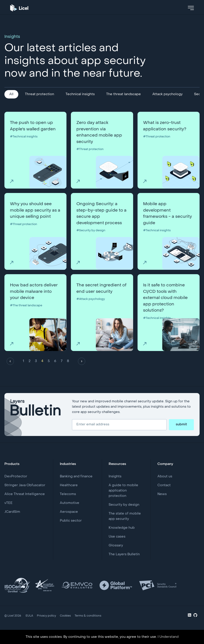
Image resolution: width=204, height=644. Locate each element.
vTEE (8, 512)
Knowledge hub (122, 536)
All (11, 94)
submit (181, 433)
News (162, 503)
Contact (164, 494)
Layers (36, 418)
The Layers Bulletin (124, 563)
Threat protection (40, 94)
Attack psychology (167, 94)
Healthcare (69, 494)
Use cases (117, 545)
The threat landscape (124, 94)
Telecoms (68, 503)
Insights (115, 485)
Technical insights (80, 94)
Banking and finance (76, 485)
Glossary (116, 554)
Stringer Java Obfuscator (25, 494)
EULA (29, 625)
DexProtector (16, 485)
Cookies (64, 625)
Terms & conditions (86, 625)
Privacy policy (45, 625)
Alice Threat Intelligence (25, 503)
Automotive (70, 512)
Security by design (124, 513)
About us (165, 485)
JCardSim (12, 521)
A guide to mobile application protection (123, 499)
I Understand (168, 637)
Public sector (71, 529)
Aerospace (69, 521)
